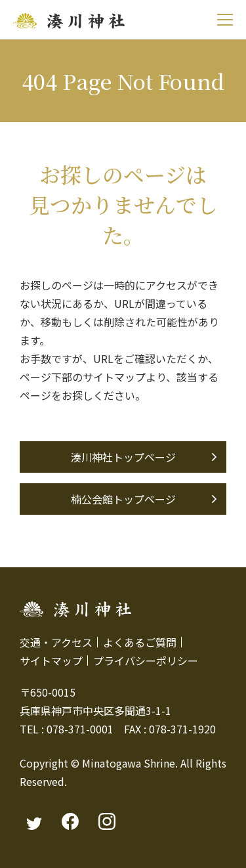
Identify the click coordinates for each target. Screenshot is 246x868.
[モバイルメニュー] (225, 20)
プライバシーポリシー (146, 661)
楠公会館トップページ (123, 499)
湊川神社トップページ (123, 457)
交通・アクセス (56, 642)
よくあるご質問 (140, 642)
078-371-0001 (80, 729)
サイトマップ (51, 661)
